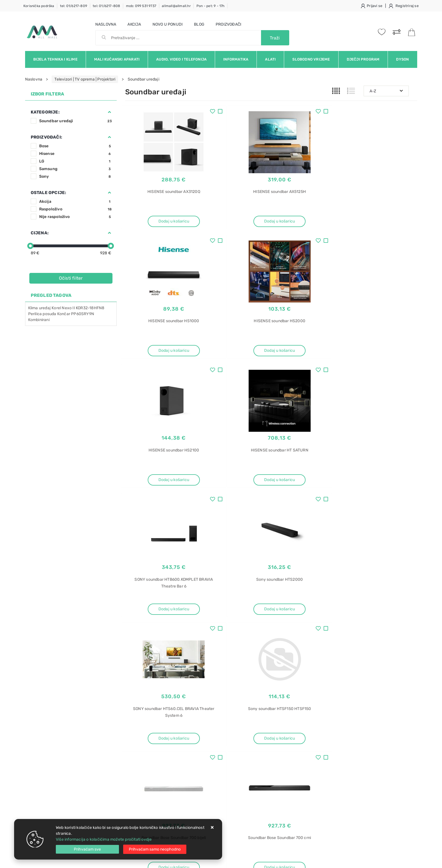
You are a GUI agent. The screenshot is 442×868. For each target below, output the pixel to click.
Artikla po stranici (314, 636)
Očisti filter (71, 278)
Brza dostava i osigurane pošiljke (155, 753)
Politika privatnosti (204, 736)
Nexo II (68, 308)
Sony (76, 176)
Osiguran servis (139, 762)
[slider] (30, 246)
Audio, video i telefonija (181, 59)
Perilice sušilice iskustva (348, 815)
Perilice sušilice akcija (346, 796)
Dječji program (363, 59)
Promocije (197, 753)
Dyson (402, 59)
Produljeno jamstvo (205, 745)
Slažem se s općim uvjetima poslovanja (77, 699)
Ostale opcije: (48, 193)
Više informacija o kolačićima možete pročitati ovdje (104, 839)
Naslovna (106, 24)
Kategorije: (45, 112)
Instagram (341, 684)
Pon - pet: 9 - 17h (211, 6)
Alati (270, 59)
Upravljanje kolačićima (146, 770)
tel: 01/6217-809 (74, 6)
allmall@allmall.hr (176, 6)
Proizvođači (228, 24)
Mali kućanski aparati (117, 59)
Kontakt (132, 736)
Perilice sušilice (340, 806)
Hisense (76, 154)
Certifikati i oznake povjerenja (215, 762)
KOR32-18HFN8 (90, 308)
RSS (393, 684)
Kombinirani (39, 320)
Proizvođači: (46, 137)
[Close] (87, 849)
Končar (64, 314)
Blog (199, 24)
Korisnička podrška (39, 6)
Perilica (35, 314)
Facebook (283, 684)
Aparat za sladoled (343, 727)
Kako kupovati (138, 745)
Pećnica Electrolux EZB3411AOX (355, 756)
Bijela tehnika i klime (55, 59)
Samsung (76, 169)
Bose (76, 146)
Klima (33, 308)
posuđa (49, 314)
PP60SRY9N (83, 314)
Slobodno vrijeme (311, 59)
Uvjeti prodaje (138, 728)
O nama (194, 728)
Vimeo (370, 684)
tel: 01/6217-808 (106, 6)
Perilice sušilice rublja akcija (351, 786)
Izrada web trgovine (401, 860)
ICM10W (333, 746)
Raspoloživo (76, 209)
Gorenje (333, 737)
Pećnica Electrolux (343, 766)
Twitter (312, 684)
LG (76, 161)
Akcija (134, 24)
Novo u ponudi (168, 24)
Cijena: (40, 233)
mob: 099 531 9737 (141, 6)
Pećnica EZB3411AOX (345, 776)
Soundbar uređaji (76, 121)
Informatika (236, 59)
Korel (56, 308)
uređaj (45, 308)
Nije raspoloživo (76, 217)
